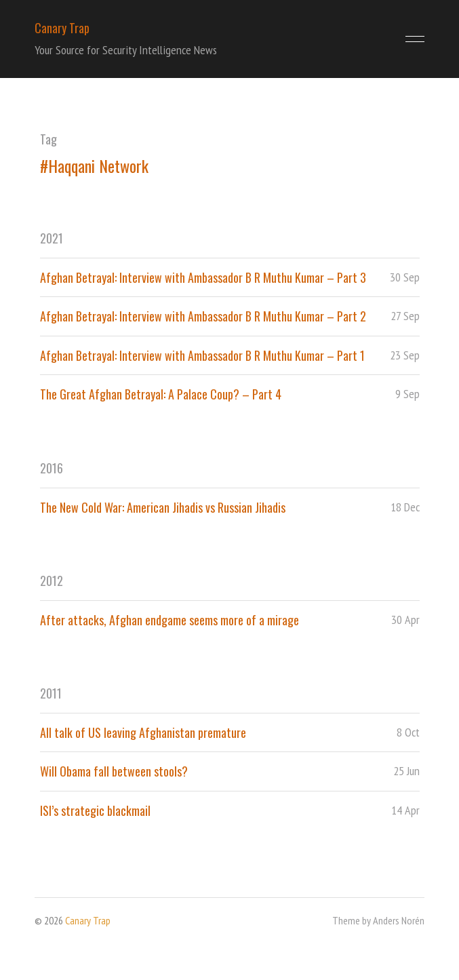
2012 (52, 581)
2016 (52, 468)
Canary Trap (62, 28)
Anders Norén (399, 920)
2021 (52, 238)
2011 (51, 693)
